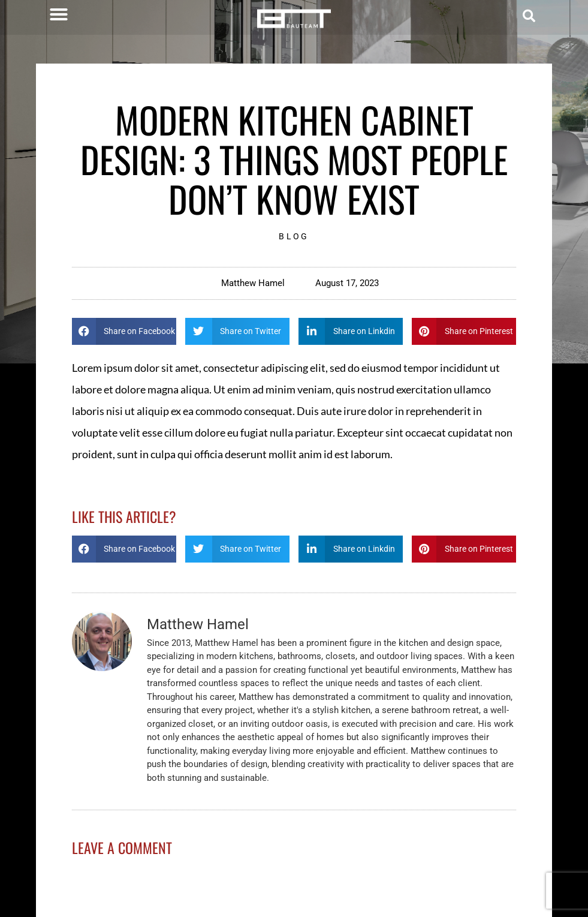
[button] (59, 14)
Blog (294, 236)
